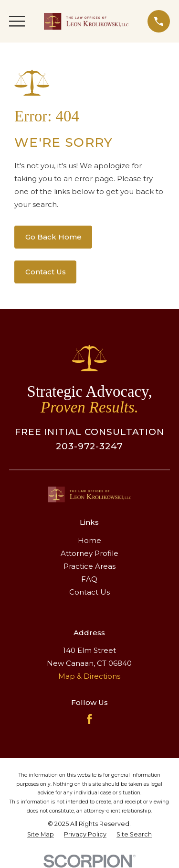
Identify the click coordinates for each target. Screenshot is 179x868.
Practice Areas (89, 566)
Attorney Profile (89, 553)
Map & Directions (89, 676)
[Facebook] (89, 719)
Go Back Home (53, 237)
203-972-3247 (89, 446)
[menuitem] (41, 835)
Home (89, 540)
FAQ (89, 579)
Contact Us (46, 272)
